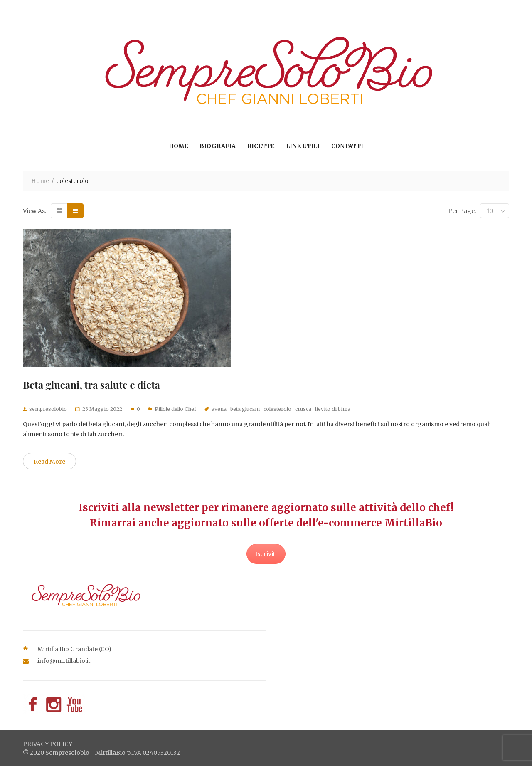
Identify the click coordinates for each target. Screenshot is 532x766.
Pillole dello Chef (175, 409)
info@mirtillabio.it (64, 661)
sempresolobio (48, 409)
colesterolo (277, 409)
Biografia (218, 146)
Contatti (347, 146)
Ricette (261, 146)
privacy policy (48, 744)
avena (219, 409)
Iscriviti (266, 554)
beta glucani (245, 409)
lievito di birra (333, 409)
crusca (303, 409)
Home (178, 146)
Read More (49, 462)
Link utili (303, 146)
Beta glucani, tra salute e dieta (91, 385)
